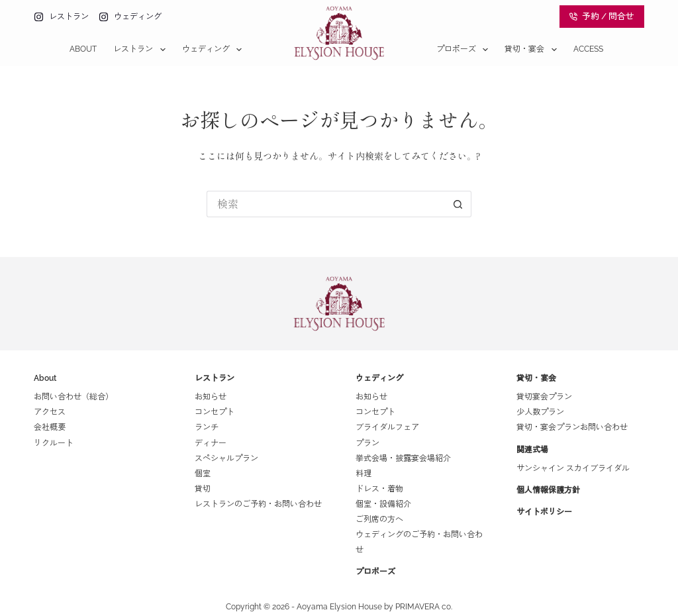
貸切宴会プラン (544, 397)
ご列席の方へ (379, 519)
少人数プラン (540, 412)
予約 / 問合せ (602, 16)
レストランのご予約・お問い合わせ (258, 504)
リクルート (54, 443)
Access (588, 49)
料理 (363, 474)
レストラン (142, 50)
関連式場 (532, 450)
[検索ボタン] (458, 204)
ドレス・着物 (379, 489)
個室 (203, 474)
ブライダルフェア (387, 427)
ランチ (207, 427)
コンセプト (215, 412)
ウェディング (215, 50)
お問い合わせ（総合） (73, 397)
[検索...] (326, 204)
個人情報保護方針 (548, 490)
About (83, 49)
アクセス (50, 412)
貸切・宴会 (533, 50)
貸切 (203, 489)
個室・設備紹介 (383, 504)
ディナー (211, 443)
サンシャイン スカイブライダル (573, 468)
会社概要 (50, 427)
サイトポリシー (544, 512)
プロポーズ (465, 50)
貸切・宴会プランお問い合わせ (572, 427)
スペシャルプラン (226, 458)
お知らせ (211, 397)
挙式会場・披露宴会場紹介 (403, 458)
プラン (367, 443)
